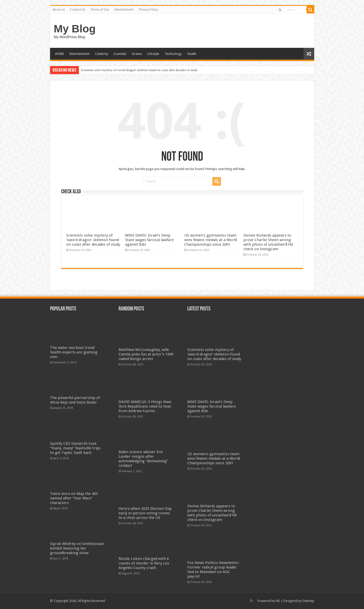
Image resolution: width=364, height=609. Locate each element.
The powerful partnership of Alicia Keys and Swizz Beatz (75, 400)
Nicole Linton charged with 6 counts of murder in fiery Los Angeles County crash (144, 563)
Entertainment (79, 54)
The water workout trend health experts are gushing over (74, 352)
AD (278, 601)
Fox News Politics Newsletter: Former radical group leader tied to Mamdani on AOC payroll (213, 570)
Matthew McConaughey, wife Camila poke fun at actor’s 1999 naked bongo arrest (146, 354)
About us (59, 10)
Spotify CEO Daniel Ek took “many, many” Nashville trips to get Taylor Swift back (75, 448)
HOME (60, 54)
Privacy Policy (148, 10)
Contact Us (78, 10)
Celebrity (101, 54)
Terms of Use (100, 10)
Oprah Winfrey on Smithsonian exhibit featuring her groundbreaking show (77, 548)
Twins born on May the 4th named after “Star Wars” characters (74, 498)
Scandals (120, 54)
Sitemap (308, 601)
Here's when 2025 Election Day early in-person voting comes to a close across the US (145, 513)
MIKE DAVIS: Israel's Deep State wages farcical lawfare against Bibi (149, 240)
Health (192, 54)
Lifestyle (153, 54)
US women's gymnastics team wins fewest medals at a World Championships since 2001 (211, 240)
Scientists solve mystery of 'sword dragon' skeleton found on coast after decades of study (139, 70)
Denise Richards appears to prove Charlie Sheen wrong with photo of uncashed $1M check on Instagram (268, 242)
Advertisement (124, 10)
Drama (137, 54)
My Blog (75, 29)
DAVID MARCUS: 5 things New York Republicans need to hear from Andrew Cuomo (145, 406)
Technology (173, 54)
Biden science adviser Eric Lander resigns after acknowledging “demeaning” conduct (143, 459)
